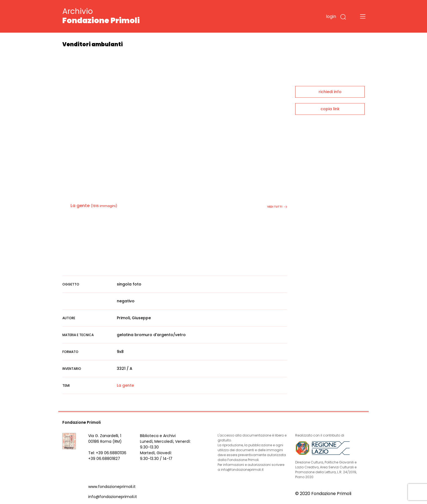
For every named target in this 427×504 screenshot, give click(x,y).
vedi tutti (277, 207)
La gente (80, 206)
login (331, 16)
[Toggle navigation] (363, 16)
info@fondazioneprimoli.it (113, 497)
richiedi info (330, 92)
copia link (330, 109)
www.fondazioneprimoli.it (112, 487)
